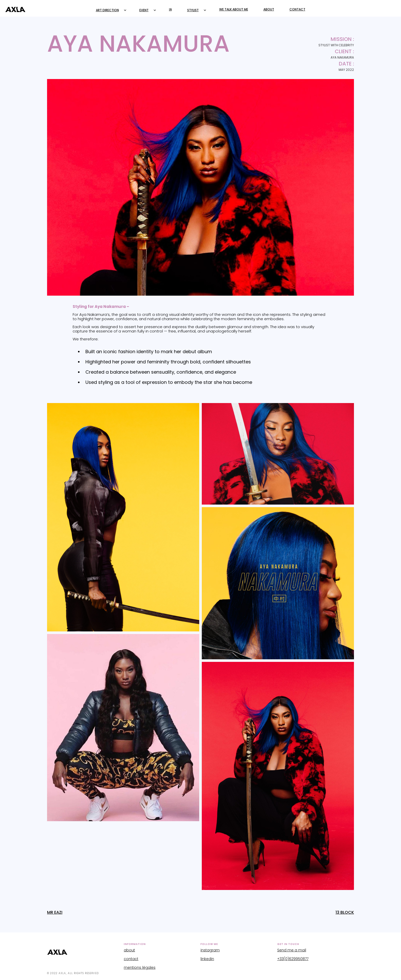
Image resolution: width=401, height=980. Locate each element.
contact (131, 959)
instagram (210, 950)
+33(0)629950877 (293, 959)
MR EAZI (55, 912)
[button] (110, 10)
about (129, 950)
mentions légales (140, 967)
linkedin (207, 959)
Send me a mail (292, 950)
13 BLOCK (345, 912)
